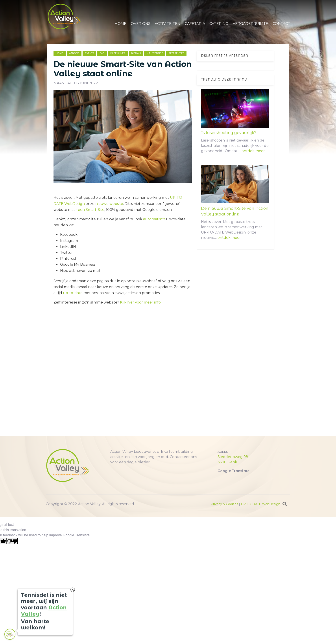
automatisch (154, 219)
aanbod (74, 53)
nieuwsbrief (155, 53)
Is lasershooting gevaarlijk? (229, 133)
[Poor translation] (12, 541)
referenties (176, 53)
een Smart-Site (91, 210)
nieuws (136, 53)
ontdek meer (253, 151)
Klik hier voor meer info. (141, 302)
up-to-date (73, 293)
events (89, 53)
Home (60, 53)
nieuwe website (109, 204)
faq (102, 53)
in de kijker (118, 53)
